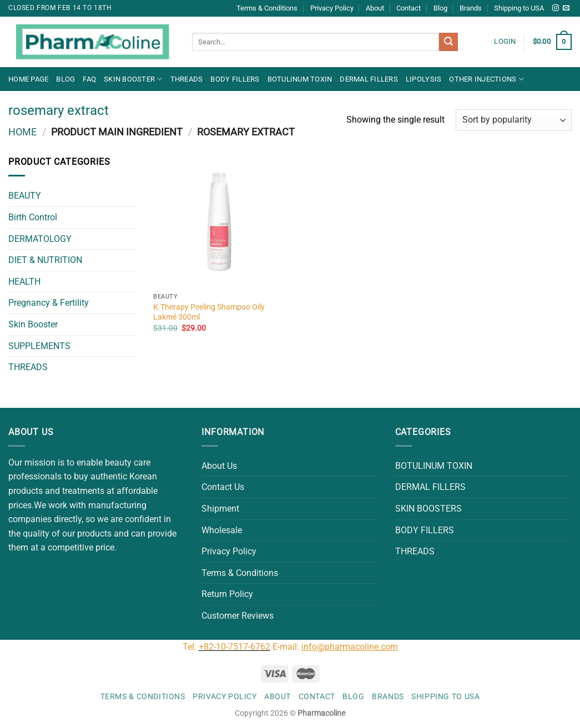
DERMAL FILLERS (369, 79)
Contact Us (223, 487)
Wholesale (222, 530)
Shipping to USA (519, 8)
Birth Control (33, 217)
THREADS (187, 79)
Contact (408, 8)
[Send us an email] (566, 8)
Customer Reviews (238, 616)
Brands (471, 8)
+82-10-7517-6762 (234, 647)
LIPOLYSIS (423, 79)
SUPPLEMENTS (39, 346)
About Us (219, 466)
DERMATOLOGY (40, 239)
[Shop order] (514, 120)
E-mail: (335, 647)
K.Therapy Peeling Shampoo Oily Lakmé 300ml (209, 312)
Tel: (191, 647)
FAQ (89, 79)
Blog (440, 8)
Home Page (28, 79)
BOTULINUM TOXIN (300, 79)
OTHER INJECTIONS (486, 79)
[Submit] (448, 42)
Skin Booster (133, 79)
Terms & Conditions (267, 8)
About (375, 8)
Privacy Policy (332, 8)
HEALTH (24, 282)
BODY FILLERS (235, 79)
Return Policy (227, 594)
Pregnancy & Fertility (49, 303)
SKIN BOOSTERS (428, 509)
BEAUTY (25, 196)
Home (22, 132)
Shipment (220, 509)
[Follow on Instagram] (556, 8)
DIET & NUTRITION (45, 260)
